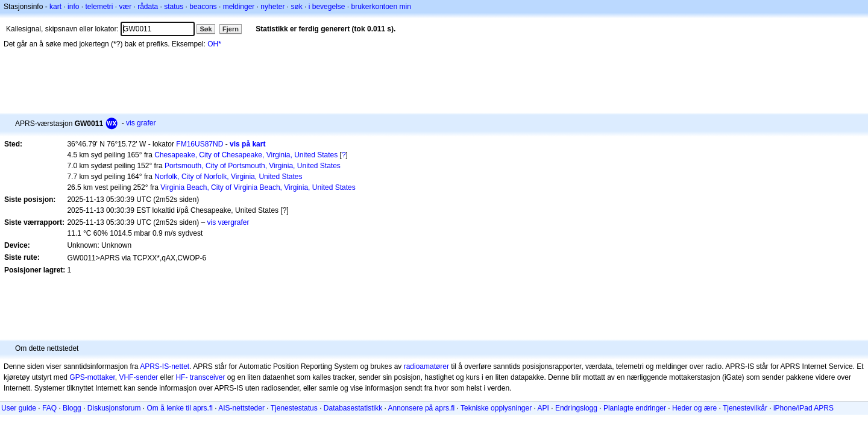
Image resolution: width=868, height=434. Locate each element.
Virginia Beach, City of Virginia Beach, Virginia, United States (258, 187)
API (543, 408)
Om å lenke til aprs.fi (180, 408)
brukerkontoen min (381, 7)
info (73, 7)
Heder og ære (694, 408)
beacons (203, 7)
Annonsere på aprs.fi (422, 408)
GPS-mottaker (92, 377)
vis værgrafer (228, 222)
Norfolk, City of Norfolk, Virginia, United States (228, 177)
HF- (181, 377)
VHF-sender (138, 377)
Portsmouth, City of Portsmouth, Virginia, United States (253, 166)
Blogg (72, 408)
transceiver (208, 377)
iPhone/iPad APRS (804, 408)
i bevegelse (327, 7)
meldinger (239, 7)
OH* (214, 44)
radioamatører (426, 366)
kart (55, 7)
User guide (19, 408)
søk (296, 7)
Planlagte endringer (635, 408)
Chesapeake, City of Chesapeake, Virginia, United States (246, 155)
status (174, 7)
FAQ (49, 408)
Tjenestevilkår (745, 408)
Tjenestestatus (294, 408)
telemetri (99, 7)
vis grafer (141, 123)
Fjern (231, 29)
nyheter (272, 7)
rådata (148, 7)
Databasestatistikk (353, 408)
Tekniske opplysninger (496, 408)
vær (125, 7)
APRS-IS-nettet (165, 366)
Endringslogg (576, 408)
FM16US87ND (200, 144)
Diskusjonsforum (114, 408)
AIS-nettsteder (241, 408)
